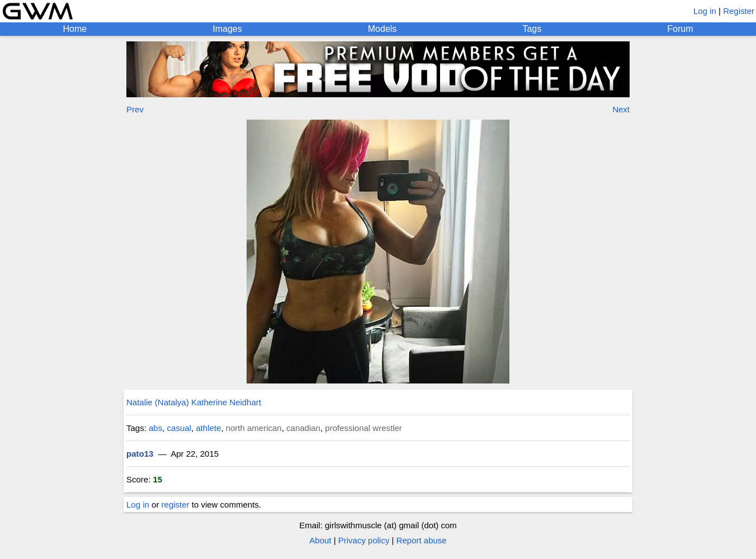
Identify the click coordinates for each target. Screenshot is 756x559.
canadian (303, 428)
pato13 (140, 454)
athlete (208, 428)
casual (179, 428)
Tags (532, 29)
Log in (705, 11)
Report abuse (422, 540)
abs (155, 428)
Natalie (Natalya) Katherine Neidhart (194, 402)
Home (75, 29)
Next (621, 109)
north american (254, 428)
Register (739, 11)
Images (227, 29)
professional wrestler (363, 428)
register (176, 504)
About (320, 540)
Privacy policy (364, 540)
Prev (135, 109)
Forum (680, 29)
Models (382, 29)
